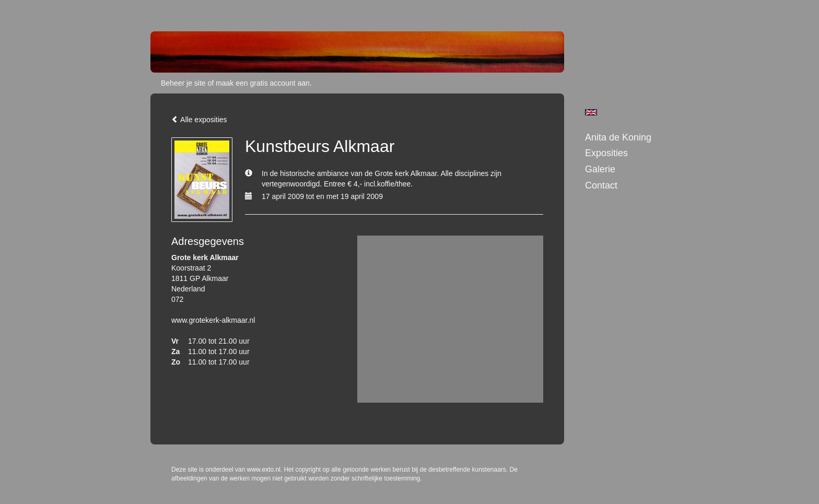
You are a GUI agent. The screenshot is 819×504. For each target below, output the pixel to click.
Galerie (600, 169)
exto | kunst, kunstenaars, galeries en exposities (180, 10)
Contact (601, 185)
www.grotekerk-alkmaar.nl (213, 320)
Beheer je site (183, 83)
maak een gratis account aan (263, 83)
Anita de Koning (618, 137)
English (591, 112)
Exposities (606, 153)
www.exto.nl (264, 470)
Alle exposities (199, 120)
